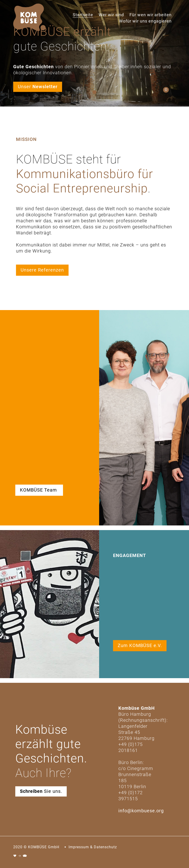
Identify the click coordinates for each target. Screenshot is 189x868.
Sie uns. (41, 791)
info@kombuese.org (141, 811)
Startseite (83, 15)
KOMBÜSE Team (39, 490)
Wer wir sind (111, 15)
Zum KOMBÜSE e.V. (140, 645)
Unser (38, 87)
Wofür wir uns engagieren (145, 21)
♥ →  (20, 856)
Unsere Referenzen (42, 270)
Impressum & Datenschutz (93, 847)
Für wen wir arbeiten (151, 15)
